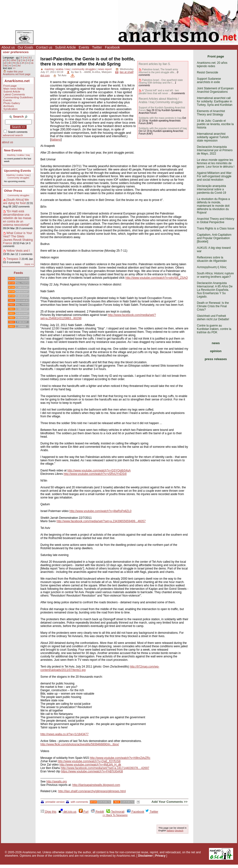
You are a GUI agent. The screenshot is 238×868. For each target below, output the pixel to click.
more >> (29, 264)
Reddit (97, 812)
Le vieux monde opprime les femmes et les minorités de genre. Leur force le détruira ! (216, 163)
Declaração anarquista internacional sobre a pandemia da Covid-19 (212, 189)
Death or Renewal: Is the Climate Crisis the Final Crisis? (213, 306)
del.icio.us (68, 812)
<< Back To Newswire (115, 815)
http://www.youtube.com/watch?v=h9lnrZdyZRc (120, 758)
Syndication (11, 109)
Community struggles (18, 178)
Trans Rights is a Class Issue (216, 228)
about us (7, 142)
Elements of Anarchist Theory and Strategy (211, 113)
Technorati (115, 812)
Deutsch (179, 830)
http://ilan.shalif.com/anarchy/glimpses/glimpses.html (92, 791)
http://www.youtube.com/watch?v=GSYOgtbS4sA (99, 470)
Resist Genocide (208, 72)
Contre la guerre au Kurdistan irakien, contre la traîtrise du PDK (214, 329)
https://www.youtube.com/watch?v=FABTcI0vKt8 (92, 771)
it (30, 58)
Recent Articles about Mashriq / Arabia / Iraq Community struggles (160, 100)
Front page (10, 86)
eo (15, 66)
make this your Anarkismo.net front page (17, 73)
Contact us (44, 47)
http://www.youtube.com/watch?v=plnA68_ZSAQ (156, 278)
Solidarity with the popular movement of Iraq (163, 128)
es (26, 58)
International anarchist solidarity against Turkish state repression (213, 137)
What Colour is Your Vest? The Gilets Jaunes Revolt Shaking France (18, 238)
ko (19, 66)
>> (14, 68)
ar (33, 60)
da (5, 66)
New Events (13, 150)
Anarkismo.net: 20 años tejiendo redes (212, 64)
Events (84, 47)
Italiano (56, 140)
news (216, 343)
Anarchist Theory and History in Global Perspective (216, 221)
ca (32, 63)
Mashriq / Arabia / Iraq (18, 155)
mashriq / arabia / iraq (57, 69)
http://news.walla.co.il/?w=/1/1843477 (64, 734)
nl (29, 60)
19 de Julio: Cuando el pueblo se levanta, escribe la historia (215, 124)
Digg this (48, 812)
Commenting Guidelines (18, 97)
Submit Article (66, 47)
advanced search (13, 135)
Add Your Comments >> (169, 802)
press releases (216, 359)
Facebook (112, 47)
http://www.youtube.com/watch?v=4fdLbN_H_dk (90, 765)
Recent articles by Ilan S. (155, 64)
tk (8, 60)
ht (14, 63)
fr (22, 58)
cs (27, 63)
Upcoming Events (18, 171)
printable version (53, 802)
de (10, 63)
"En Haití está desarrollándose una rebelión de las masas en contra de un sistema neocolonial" (17, 218)
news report (105, 69)
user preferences (16, 52)
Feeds (18, 273)
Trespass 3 (14, 259)
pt (4, 60)
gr (20, 60)
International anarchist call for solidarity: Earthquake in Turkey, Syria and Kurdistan (215, 101)
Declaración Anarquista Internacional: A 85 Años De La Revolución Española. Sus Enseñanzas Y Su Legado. (215, 290)
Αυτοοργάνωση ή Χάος (212, 267)
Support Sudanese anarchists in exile (209, 80)
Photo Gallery (12, 103)
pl (5, 63)
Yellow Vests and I (18, 251)
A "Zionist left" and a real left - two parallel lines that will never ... (159, 92)
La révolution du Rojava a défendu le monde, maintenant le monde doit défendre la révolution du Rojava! (213, 206)
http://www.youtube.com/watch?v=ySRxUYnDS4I (95, 474)
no (24, 60)
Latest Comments (14, 94)
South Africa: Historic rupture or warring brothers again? (215, 275)
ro (10, 66)
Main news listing (14, 89)
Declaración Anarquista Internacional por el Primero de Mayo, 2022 (215, 150)
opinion (216, 351)
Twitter (97, 47)
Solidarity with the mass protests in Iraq (160, 118)
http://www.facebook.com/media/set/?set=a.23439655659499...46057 (101, 521)
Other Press (13, 191)
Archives (9, 106)
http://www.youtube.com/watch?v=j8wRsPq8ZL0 (100, 511)
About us (8, 47)
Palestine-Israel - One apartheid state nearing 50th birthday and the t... (161, 81)
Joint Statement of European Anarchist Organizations (215, 90)
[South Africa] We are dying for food (16, 201)
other (14, 60)
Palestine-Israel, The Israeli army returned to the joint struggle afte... (158, 71)
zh (23, 63)
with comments (77, 802)
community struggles (84, 69)
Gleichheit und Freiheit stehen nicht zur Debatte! (213, 318)
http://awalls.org (57, 782)
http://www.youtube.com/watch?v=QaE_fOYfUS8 (89, 761)
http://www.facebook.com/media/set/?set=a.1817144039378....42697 (105, 768)
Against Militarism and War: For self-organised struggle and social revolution (215, 176)
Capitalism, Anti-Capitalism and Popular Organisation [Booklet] (214, 238)
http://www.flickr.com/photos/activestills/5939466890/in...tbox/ (80, 744)
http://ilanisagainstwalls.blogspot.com (96, 785)
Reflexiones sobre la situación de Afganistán (212, 259)
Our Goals (25, 47)
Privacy (160, 856)
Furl (84, 812)
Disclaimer (145, 856)
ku (18, 63)
